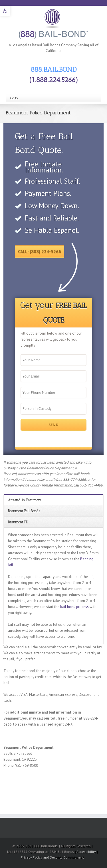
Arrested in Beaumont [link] (25, 500)
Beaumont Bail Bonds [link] (24, 511)
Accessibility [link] (87, 852)
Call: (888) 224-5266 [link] (40, 252)
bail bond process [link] (74, 607)
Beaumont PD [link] (18, 522)
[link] (5, 11)
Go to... (15, 98)
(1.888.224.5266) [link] (54, 80)
